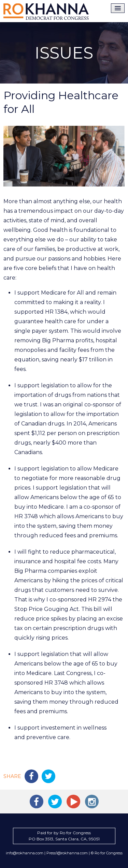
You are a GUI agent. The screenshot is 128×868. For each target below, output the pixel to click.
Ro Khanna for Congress (46, 12)
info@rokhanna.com (25, 853)
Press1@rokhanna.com (67, 853)
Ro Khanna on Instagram (92, 802)
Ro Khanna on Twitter (55, 802)
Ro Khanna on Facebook (37, 802)
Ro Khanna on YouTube (73, 802)
